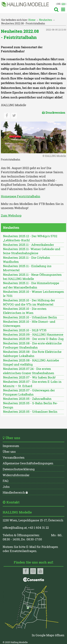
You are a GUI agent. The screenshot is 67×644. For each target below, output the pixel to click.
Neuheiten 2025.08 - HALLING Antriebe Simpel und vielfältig (31, 362)
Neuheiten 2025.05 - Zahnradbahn (27, 399)
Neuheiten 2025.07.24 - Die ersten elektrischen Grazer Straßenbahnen (29, 371)
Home (32, 20)
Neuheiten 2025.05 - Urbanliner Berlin (30, 412)
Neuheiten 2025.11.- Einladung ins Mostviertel (27, 268)
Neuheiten (46, 20)
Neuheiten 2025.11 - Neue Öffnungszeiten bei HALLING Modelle (32, 277)
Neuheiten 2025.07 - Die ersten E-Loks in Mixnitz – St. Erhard (32, 384)
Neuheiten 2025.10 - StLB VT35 (25, 330)
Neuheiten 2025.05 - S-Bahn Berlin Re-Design (30, 405)
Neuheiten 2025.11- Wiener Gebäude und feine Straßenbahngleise (32, 251)
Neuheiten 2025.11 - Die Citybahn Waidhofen (27, 260)
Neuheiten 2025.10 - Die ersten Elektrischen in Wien (25, 311)
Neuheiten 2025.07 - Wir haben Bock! (29, 377)
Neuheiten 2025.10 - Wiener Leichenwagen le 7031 (33, 294)
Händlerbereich (14, 493)
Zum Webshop (11, 216)
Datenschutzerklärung (19, 469)
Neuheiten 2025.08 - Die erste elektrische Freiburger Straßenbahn (32, 345)
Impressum (11, 446)
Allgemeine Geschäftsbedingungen (28, 463)
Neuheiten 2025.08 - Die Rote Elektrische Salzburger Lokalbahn (32, 354)
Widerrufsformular (16, 475)
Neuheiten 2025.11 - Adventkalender (28, 245)
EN (63, 4)
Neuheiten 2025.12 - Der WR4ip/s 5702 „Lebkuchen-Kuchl (30, 238)
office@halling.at (15, 528)
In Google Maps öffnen (48, 635)
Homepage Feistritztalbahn (21, 196)
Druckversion (54, 113)
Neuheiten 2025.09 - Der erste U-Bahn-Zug (33, 339)
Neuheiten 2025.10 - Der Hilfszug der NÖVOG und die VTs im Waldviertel (29, 302)
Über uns (9, 452)
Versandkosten (14, 458)
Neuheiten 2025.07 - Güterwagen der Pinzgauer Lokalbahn (29, 392)
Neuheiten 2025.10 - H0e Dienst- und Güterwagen (29, 324)
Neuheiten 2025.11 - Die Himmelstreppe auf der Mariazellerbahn (31, 285)
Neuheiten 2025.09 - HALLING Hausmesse (33, 335)
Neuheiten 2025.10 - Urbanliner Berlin (30, 317)
